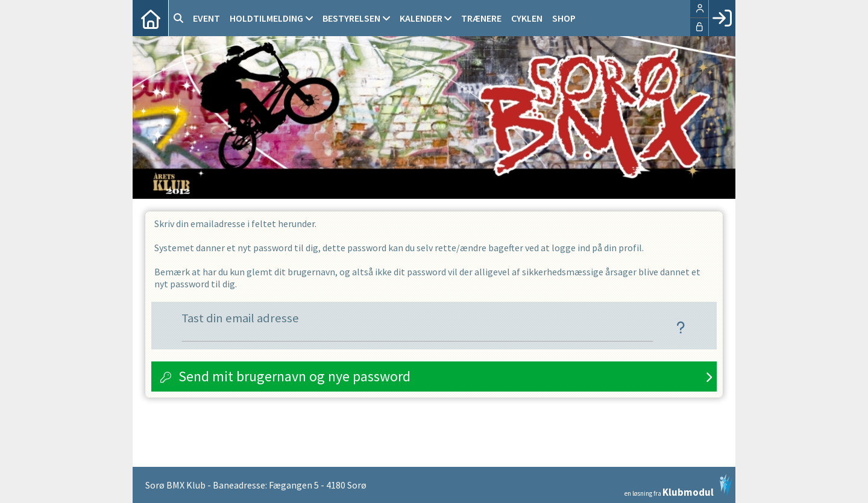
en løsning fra (678, 486)
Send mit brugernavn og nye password (294, 376)
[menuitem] (151, 18)
